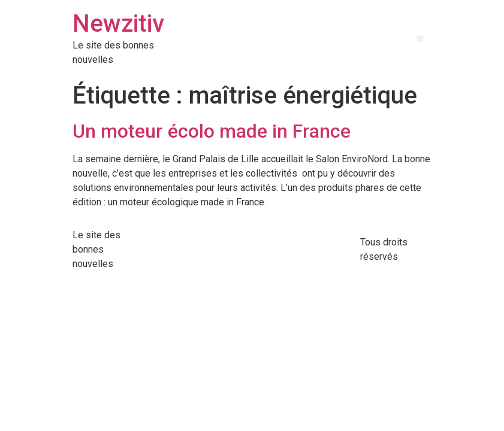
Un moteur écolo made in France (212, 131)
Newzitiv (118, 24)
